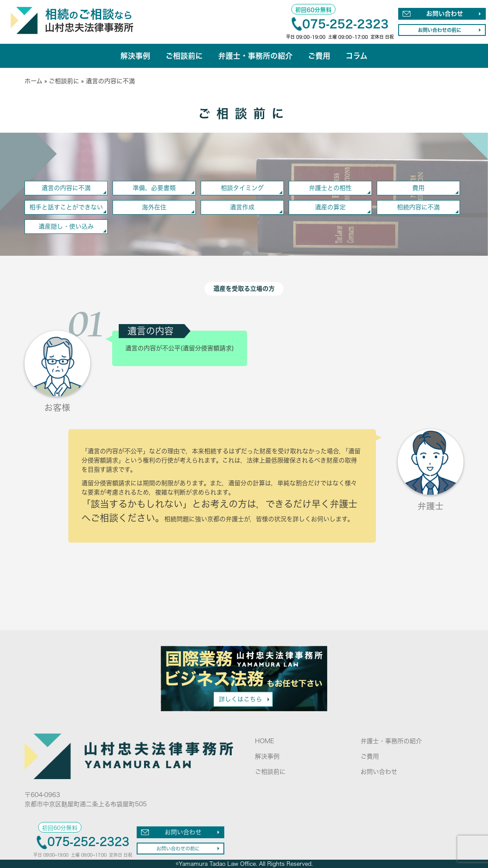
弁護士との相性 (330, 188)
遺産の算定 (330, 207)
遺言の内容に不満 (66, 188)
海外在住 (154, 207)
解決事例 (135, 56)
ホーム (34, 81)
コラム (357, 56)
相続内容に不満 (418, 207)
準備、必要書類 (154, 188)
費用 (418, 188)
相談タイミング (242, 188)
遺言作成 (242, 207)
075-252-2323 (345, 24)
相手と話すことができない (66, 207)
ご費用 (319, 56)
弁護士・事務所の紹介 (255, 56)
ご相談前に (184, 56)
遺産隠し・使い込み (66, 226)
